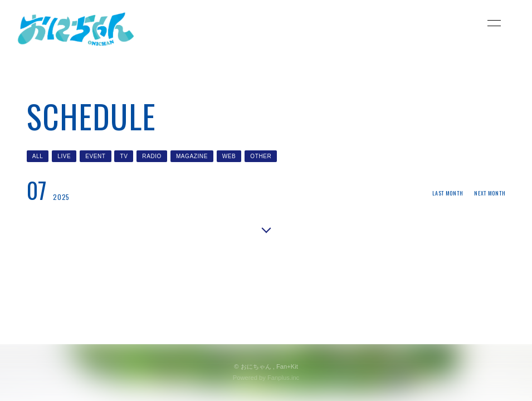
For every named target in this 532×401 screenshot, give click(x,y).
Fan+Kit (287, 366)
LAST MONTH (448, 193)
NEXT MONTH (490, 193)
